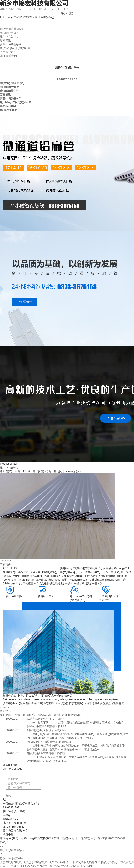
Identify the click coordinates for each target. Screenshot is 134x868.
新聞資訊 (5, 40)
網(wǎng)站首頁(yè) (12, 29)
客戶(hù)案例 (8, 52)
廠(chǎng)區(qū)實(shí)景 (15, 48)
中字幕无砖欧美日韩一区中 (77, 866)
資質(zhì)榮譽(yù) (10, 44)
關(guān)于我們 (9, 33)
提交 (8, 795)
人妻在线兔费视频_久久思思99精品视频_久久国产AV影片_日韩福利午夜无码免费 (49, 862)
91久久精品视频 (27, 866)
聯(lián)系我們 (8, 56)
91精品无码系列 (107, 862)
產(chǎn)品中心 (9, 37)
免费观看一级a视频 (48, 866)
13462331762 (67, 79)
